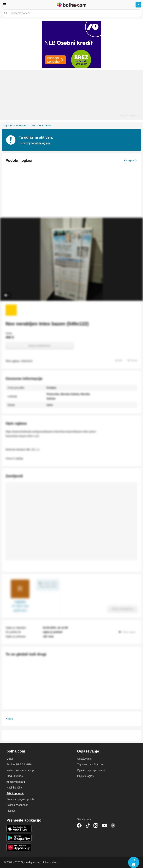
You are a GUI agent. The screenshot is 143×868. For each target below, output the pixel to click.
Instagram (96, 825)
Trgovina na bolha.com (90, 764)
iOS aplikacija (19, 829)
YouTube (104, 825)
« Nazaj (9, 719)
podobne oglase (40, 143)
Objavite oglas (85, 776)
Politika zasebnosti (17, 805)
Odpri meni (4, 5)
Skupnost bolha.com (113, 825)
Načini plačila (14, 788)
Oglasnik (8, 126)
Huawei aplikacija (19, 847)
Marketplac (22, 126)
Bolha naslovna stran (71, 5)
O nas (10, 759)
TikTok (88, 825)
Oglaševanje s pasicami (91, 770)
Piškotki (11, 811)
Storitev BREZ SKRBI (19, 764)
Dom (33, 126)
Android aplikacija (19, 838)
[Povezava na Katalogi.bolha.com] (71, 44)
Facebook (79, 825)
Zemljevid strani (16, 782)
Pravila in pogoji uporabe (21, 799)
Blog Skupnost (15, 776)
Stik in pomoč (15, 793)
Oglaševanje (84, 759)
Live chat (134, 862)
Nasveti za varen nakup (20, 770)
